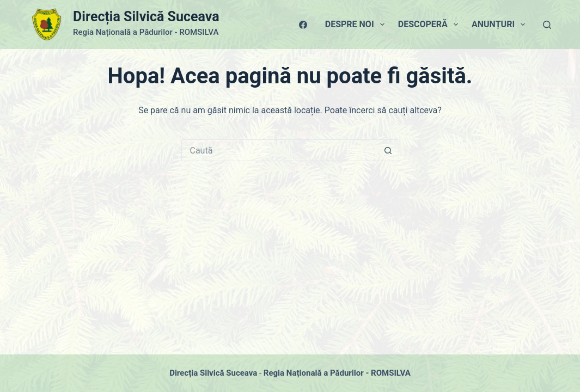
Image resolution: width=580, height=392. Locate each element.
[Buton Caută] (388, 150)
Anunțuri (500, 24)
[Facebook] (303, 25)
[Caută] (547, 25)
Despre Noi (357, 24)
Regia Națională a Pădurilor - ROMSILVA (337, 373)
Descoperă (430, 24)
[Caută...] (279, 150)
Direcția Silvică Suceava (146, 17)
